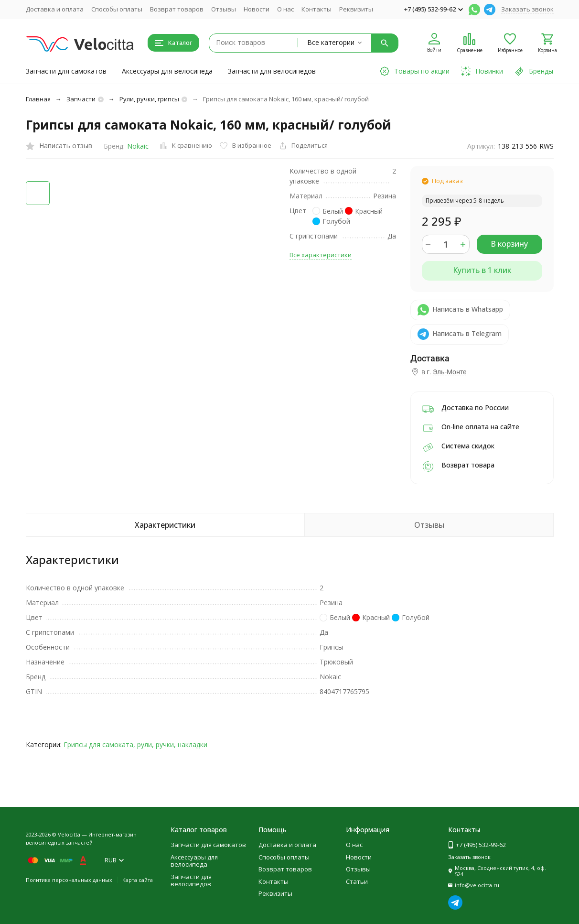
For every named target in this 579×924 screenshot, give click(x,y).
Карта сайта (138, 880)
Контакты (316, 9)
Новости (257, 9)
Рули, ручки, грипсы (149, 99)
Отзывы (224, 9)
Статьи (357, 881)
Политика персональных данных (69, 880)
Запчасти (81, 99)
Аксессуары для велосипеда (167, 71)
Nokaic (138, 146)
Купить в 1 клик (482, 270)
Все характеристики (321, 255)
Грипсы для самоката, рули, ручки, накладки (135, 745)
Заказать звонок (527, 9)
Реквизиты (356, 9)
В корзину (509, 244)
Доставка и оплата (55, 9)
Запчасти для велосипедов (272, 71)
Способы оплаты (117, 9)
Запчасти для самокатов (66, 71)
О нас (285, 9)
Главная (38, 99)
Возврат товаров (177, 9)
